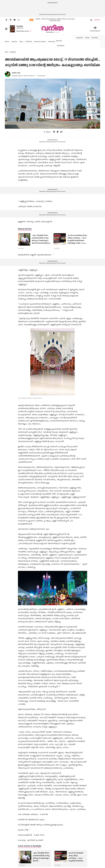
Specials (59, 41)
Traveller (95, 38)
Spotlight (13, 52)
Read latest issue (23, 31)
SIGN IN (97, 20)
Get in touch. (62, 14)
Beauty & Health (40, 41)
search (91, 20)
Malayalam (50, 32)
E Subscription (95, 31)
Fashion (14, 41)
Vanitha (20, 26)
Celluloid (29, 41)
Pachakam (61, 46)
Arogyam (79, 38)
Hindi (57, 32)
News (21, 41)
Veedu (87, 38)
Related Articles (25, 229)
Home (7, 41)
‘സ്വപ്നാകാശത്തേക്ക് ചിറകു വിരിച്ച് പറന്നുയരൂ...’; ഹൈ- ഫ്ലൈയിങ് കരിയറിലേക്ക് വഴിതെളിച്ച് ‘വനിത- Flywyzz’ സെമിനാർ (77, 241)
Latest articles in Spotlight (30, 846)
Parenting (51, 41)
